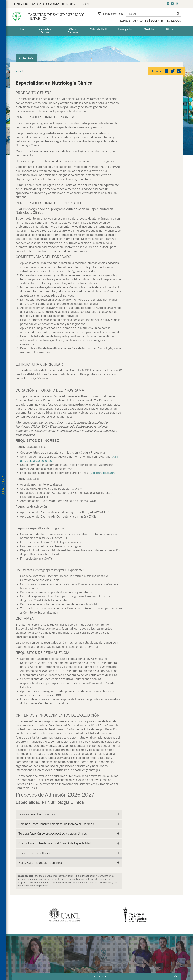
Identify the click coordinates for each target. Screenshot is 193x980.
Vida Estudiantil (99, 29)
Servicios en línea (111, 14)
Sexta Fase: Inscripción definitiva (40, 863)
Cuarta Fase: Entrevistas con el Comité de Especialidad (55, 843)
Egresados (174, 21)
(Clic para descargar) (104, 473)
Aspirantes (141, 21)
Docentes (157, 21)
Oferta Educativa (73, 31)
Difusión (171, 29)
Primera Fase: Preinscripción (37, 814)
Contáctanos (96, 976)
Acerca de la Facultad (45, 31)
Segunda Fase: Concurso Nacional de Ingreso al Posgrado (56, 824)
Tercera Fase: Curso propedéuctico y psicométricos (53, 834)
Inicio (21, 29)
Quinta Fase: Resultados (34, 853)
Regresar (26, 58)
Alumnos (124, 21)
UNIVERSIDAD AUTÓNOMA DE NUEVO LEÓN (51, 4)
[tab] (69, 814)
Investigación (125, 29)
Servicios (149, 29)
